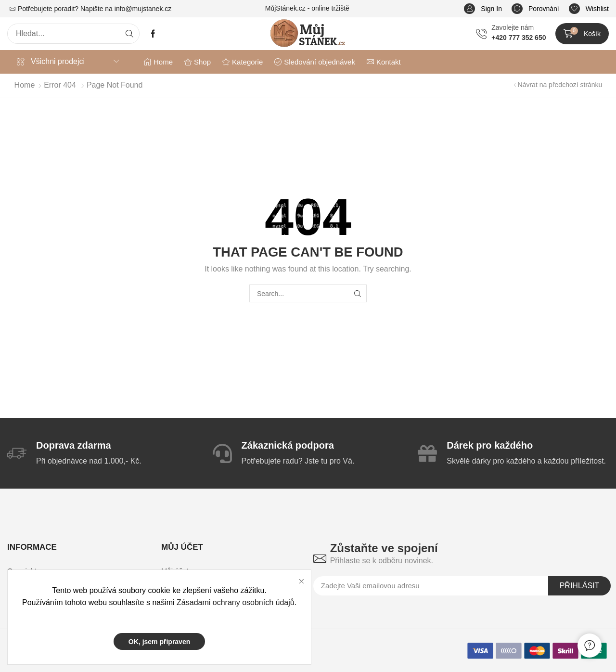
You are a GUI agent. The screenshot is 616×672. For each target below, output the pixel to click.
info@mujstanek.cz (143, 9)
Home (25, 85)
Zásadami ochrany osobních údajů (236, 602)
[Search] (129, 34)
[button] (483, 9)
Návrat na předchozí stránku (560, 85)
